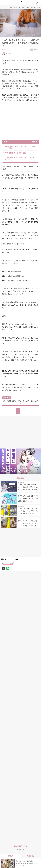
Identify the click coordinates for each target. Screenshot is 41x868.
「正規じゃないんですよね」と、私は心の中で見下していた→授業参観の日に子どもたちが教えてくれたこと (28, 511)
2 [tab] (12, 473)
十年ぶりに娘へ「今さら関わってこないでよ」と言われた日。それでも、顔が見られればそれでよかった (28, 523)
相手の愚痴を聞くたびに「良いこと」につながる (21, 158)
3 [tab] (16, 473)
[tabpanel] (20, 461)
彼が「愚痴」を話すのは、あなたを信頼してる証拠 (21, 147)
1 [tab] (7, 473)
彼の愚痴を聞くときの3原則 (16, 153)
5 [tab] (25, 473)
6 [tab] (29, 473)
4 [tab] (21, 473)
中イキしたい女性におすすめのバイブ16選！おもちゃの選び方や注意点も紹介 (28, 498)
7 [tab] (34, 473)
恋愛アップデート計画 (8, 563)
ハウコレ (4, 7)
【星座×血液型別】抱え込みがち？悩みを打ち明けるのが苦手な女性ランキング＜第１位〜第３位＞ (28, 487)
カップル (12, 7)
